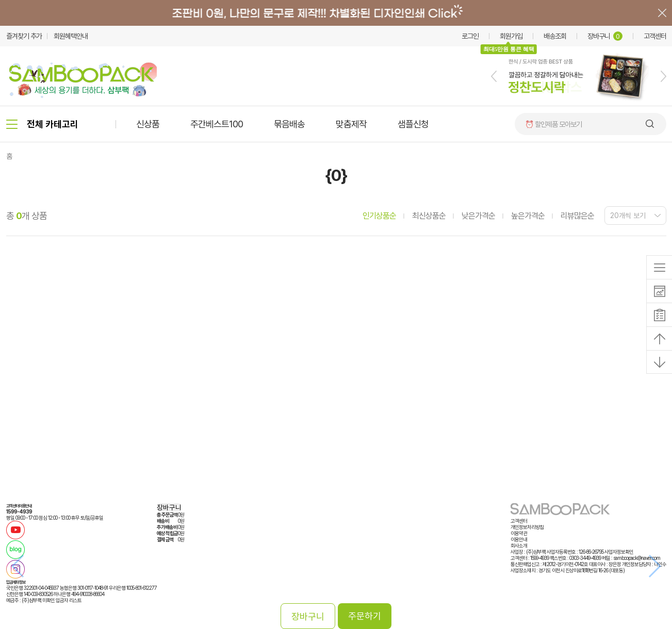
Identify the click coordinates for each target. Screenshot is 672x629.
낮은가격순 (478, 216)
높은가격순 (528, 216)
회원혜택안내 (71, 36)
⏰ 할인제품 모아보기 (553, 124)
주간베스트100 (217, 124)
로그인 (470, 36)
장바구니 (605, 36)
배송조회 (555, 36)
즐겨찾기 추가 (24, 36)
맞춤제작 (351, 124)
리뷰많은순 (577, 216)
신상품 (148, 124)
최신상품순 (429, 216)
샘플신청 (413, 124)
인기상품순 (379, 216)
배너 (336, 13)
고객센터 (655, 36)
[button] (494, 76)
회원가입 (511, 36)
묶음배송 (289, 124)
